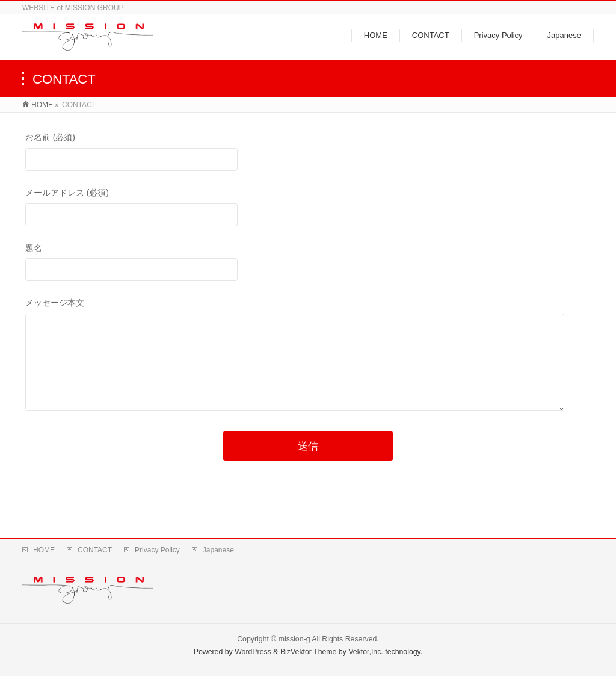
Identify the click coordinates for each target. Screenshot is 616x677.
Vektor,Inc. (366, 652)
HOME (44, 551)
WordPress (253, 652)
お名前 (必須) (308, 153)
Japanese (218, 551)
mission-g (294, 640)
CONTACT (95, 551)
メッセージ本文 (308, 367)
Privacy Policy (157, 551)
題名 (308, 264)
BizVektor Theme (309, 652)
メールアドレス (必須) (308, 209)
